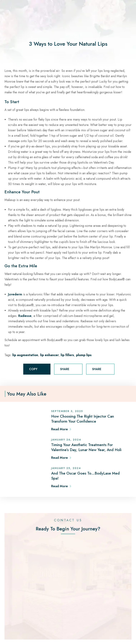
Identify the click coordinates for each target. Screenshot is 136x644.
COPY (37, 369)
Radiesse (25, 316)
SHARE (68, 369)
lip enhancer (49, 355)
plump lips (84, 355)
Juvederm (15, 294)
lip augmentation (25, 355)
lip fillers (67, 355)
